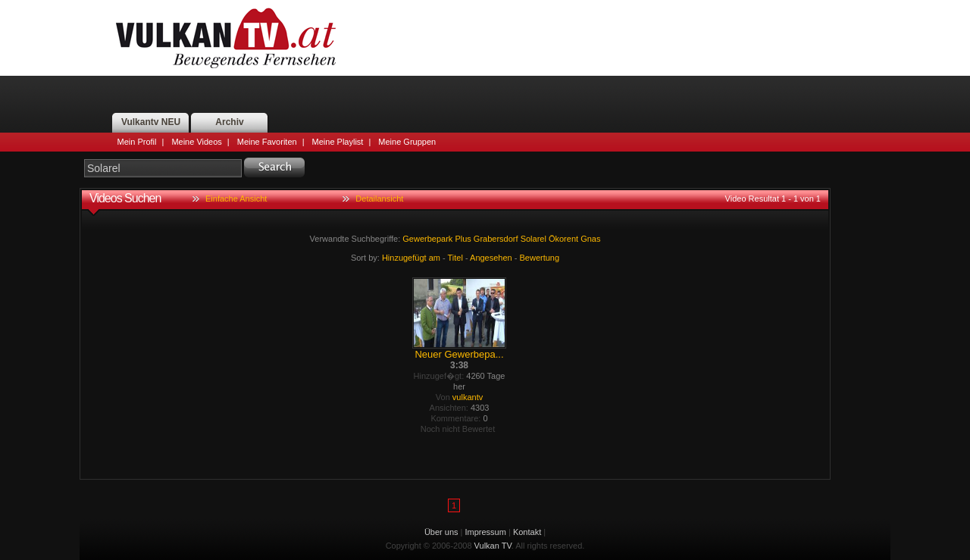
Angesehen (491, 258)
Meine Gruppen (407, 142)
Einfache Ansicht (236, 199)
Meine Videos (196, 142)
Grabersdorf (496, 239)
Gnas (590, 239)
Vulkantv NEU (151, 122)
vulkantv (468, 397)
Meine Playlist (338, 142)
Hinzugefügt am (411, 258)
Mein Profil (137, 142)
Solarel (533, 239)
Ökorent (563, 239)
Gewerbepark (427, 239)
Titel (455, 258)
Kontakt (527, 532)
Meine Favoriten (267, 142)
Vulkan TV (226, 38)
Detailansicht (379, 199)
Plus (463, 239)
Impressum (486, 532)
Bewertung (540, 258)
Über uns (441, 532)
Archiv (229, 122)
